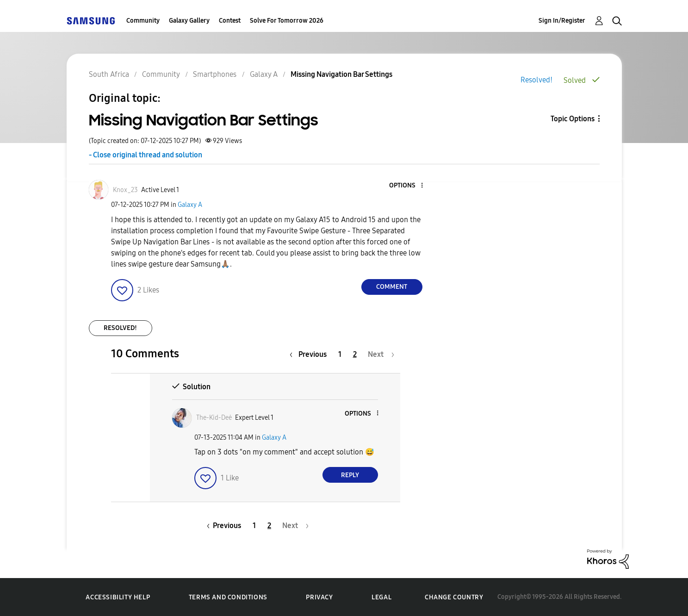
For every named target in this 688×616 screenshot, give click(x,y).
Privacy (319, 597)
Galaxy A (190, 205)
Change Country (454, 597)
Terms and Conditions (228, 597)
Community (143, 21)
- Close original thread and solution (146, 155)
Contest (230, 21)
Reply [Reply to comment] (350, 475)
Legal (381, 597)
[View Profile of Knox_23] (125, 190)
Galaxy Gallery (189, 21)
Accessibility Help (118, 597)
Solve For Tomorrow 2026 (287, 21)
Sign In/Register (562, 21)
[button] (406, 186)
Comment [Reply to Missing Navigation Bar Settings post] (392, 287)
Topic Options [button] (573, 119)
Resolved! (536, 80)
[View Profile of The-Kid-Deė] (214, 418)
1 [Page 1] (340, 354)
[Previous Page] (310, 354)
